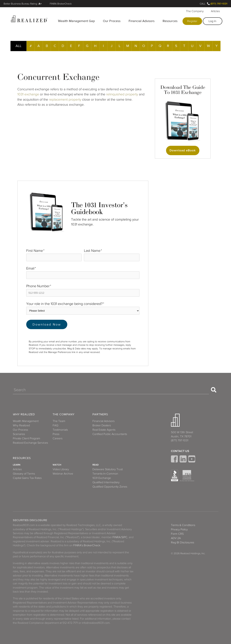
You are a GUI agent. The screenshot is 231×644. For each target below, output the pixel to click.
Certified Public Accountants (110, 434)
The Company (195, 11)
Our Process (112, 21)
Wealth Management (26, 421)
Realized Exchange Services (30, 443)
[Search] (111, 390)
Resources (170, 21)
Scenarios (19, 434)
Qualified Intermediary (106, 482)
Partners (100, 414)
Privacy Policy (179, 529)
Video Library (61, 469)
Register (192, 21)
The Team (59, 421)
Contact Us (180, 451)
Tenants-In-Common (105, 474)
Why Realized (24, 414)
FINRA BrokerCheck (61, 4)
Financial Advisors (142, 21)
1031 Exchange (102, 478)
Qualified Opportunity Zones (110, 487)
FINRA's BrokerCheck (87, 545)
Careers (58, 438)
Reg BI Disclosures (183, 542)
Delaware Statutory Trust (108, 469)
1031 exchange (28, 94)
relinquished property (123, 94)
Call (203, 4)
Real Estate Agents (104, 430)
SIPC (124, 537)
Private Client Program (27, 438)
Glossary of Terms (24, 474)
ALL (19, 46)
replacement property (65, 99)
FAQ (55, 425)
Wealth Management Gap (76, 21)
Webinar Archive (63, 474)
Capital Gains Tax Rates (27, 478)
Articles (215, 11)
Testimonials (60, 430)
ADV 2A (176, 538)
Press (56, 434)
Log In (212, 21)
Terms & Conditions (183, 525)
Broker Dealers (102, 425)
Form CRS (177, 534)
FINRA (116, 537)
